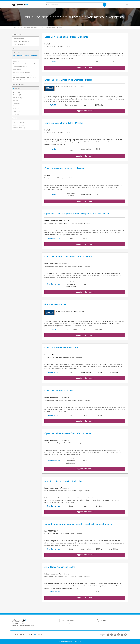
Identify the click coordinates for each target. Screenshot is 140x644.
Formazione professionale (21, 41)
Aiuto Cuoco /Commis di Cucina (60, 567)
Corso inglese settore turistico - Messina (64, 123)
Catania (17, 112)
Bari (15, 101)
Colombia (29, 635)
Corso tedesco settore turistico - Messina (64, 168)
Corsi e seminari (18, 39)
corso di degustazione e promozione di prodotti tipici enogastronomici (78, 524)
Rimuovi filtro (17, 53)
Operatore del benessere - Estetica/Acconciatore (68, 433)
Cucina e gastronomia (20, 67)
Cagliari (16, 109)
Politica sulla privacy (68, 620)
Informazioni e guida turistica (22, 72)
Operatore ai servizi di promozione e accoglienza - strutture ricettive (77, 214)
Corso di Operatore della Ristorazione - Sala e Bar (68, 257)
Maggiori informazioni (85, 68)
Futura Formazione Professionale (57, 221)
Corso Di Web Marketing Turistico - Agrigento (66, 37)
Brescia (16, 106)
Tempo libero (17, 70)
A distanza (17, 95)
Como (16, 114)
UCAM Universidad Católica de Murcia (70, 87)
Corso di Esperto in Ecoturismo (59, 391)
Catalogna (22, 635)
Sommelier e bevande (20, 80)
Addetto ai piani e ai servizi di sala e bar (63, 481)
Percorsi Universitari (19, 44)
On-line (17, 92)
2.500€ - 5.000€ (19, 125)
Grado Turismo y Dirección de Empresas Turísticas (68, 80)
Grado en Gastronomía (55, 304)
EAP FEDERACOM (51, 355)
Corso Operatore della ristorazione (61, 348)
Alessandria (17, 98)
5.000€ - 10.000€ (19, 128)
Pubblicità (103, 620)
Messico (39, 635)
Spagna (16, 635)
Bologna (17, 103)
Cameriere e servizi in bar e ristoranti (24, 64)
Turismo (16, 61)
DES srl (47, 44)
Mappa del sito (66, 624)
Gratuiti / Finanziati (19, 122)
